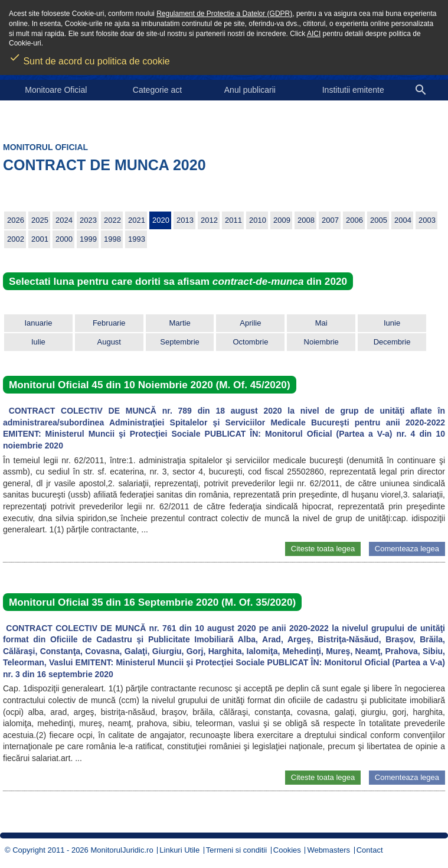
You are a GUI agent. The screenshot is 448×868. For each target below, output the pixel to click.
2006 (354, 220)
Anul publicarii (250, 90)
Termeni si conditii (236, 850)
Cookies (287, 850)
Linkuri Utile (179, 850)
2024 (64, 220)
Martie (180, 323)
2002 (16, 239)
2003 (427, 220)
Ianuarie (38, 323)
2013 (185, 220)
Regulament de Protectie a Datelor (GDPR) (224, 14)
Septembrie (179, 342)
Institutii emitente (353, 90)
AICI (314, 34)
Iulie (38, 342)
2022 (112, 220)
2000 (64, 239)
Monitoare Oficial (56, 90)
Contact (370, 850)
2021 (137, 220)
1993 (137, 239)
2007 (330, 220)
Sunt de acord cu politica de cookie (89, 57)
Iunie (392, 323)
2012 (209, 220)
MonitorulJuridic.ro (122, 850)
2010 (258, 220)
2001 (40, 239)
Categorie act (157, 90)
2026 (16, 220)
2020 (161, 220)
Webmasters (328, 850)
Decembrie (392, 342)
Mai (321, 323)
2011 (233, 220)
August (109, 342)
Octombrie (250, 342)
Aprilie (250, 323)
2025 (40, 220)
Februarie (109, 323)
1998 (112, 239)
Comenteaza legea (407, 549)
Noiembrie (321, 342)
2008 (306, 220)
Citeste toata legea (323, 549)
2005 (379, 220)
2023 (88, 220)
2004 (403, 220)
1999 (88, 239)
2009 (282, 220)
